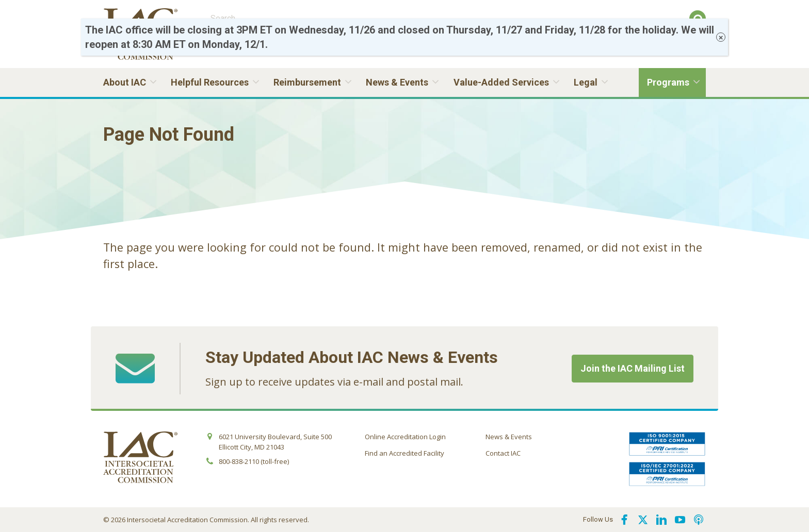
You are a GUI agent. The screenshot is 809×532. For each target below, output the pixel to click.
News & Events (397, 82)
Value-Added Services (501, 82)
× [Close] (721, 37)
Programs (668, 82)
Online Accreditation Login (405, 437)
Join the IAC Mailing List (633, 368)
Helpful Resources (210, 82)
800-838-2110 (239, 461)
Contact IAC (503, 453)
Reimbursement (307, 82)
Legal (586, 82)
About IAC (125, 82)
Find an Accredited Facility (405, 453)
